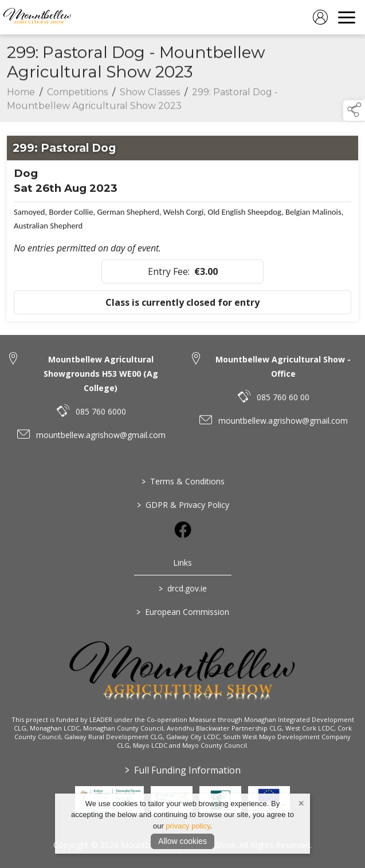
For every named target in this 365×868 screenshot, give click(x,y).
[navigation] (347, 17)
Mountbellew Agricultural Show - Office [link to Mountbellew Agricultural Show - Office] (283, 366)
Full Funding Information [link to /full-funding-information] (183, 770)
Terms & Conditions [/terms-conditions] (182, 481)
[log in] (320, 17)
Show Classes (150, 95)
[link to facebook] (183, 530)
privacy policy (188, 826)
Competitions (77, 95)
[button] (354, 111)
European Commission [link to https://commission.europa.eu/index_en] (183, 612)
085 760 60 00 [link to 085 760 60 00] (283, 397)
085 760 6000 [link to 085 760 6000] (101, 411)
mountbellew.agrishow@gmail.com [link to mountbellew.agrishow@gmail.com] (101, 435)
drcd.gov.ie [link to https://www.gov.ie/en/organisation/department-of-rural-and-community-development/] (183, 588)
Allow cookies (182, 841)
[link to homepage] (37, 17)
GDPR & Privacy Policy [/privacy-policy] (182, 505)
